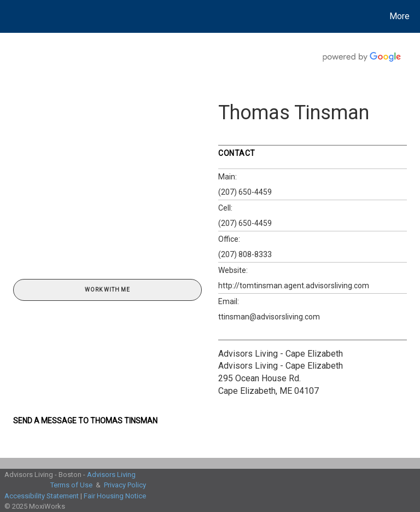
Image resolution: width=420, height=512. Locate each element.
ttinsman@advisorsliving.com (269, 317)
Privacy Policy (125, 485)
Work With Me (107, 290)
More (399, 16)
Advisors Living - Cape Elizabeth (281, 354)
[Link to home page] (11, 16)
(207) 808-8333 (245, 254)
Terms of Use (71, 485)
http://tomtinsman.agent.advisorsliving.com (294, 286)
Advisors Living (111, 475)
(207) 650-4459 (245, 192)
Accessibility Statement (42, 496)
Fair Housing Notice (115, 496)
